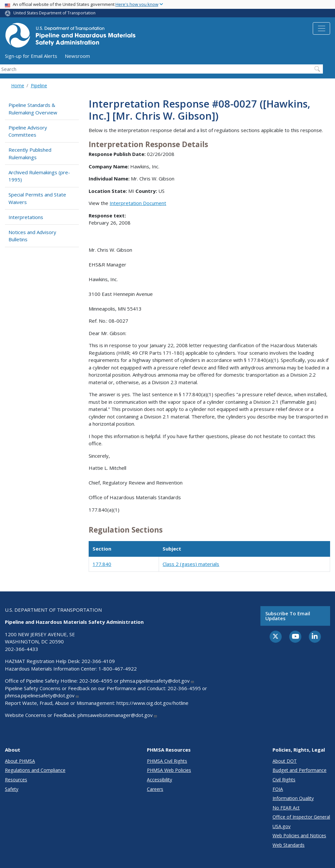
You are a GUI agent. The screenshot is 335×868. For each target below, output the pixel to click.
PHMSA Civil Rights (167, 761)
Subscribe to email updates (288, 616)
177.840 (102, 564)
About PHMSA (20, 761)
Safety (12, 789)
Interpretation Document (138, 203)
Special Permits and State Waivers (37, 198)
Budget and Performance (300, 770)
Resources (16, 780)
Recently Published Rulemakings (30, 153)
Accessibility (159, 780)
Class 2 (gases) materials (191, 564)
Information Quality (293, 798)
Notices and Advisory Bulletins (32, 236)
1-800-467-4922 (118, 669)
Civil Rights (284, 780)
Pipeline (39, 85)
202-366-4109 (98, 661)
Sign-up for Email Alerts (31, 56)
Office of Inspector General (301, 817)
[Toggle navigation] (321, 28)
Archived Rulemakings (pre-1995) (39, 176)
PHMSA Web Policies (169, 770)
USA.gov (282, 826)
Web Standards (289, 845)
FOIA (278, 789)
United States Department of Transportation (54, 13)
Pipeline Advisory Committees (28, 131)
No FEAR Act (286, 808)
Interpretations (26, 217)
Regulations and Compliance (35, 770)
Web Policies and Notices (299, 835)
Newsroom (77, 56)
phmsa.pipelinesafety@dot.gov (157, 681)
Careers (155, 789)
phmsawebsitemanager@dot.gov (117, 715)
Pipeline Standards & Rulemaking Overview (33, 109)
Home (18, 85)
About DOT (285, 761)
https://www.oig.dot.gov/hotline (152, 703)
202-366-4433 (22, 649)
